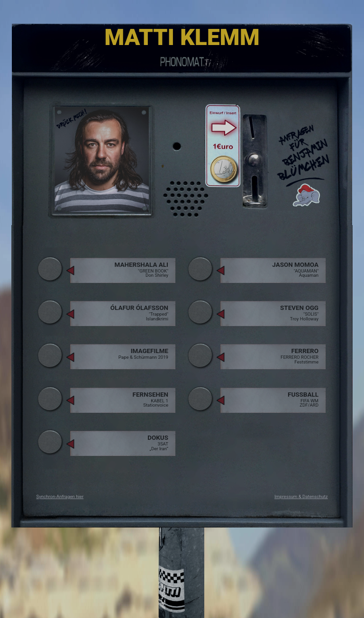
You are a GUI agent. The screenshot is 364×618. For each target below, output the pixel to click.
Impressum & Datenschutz (301, 496)
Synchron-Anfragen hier (60, 496)
